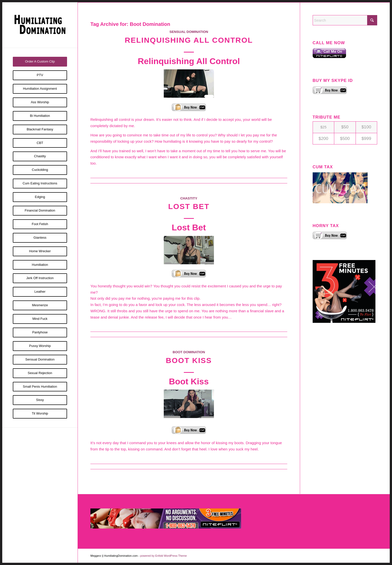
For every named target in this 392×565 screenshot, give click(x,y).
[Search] (345, 20)
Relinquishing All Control (189, 40)
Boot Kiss (189, 360)
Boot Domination (189, 352)
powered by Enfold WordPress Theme (163, 556)
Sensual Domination (189, 32)
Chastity (189, 198)
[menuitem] (40, 62)
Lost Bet (189, 206)
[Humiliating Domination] (40, 25)
